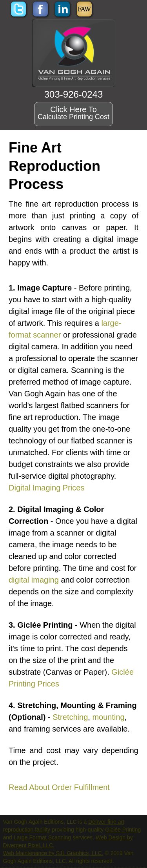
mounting (108, 717)
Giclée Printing (123, 830)
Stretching (70, 717)
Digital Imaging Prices (46, 488)
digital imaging (34, 580)
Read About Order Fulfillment (59, 787)
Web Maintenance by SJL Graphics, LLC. (53, 853)
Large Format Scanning (42, 837)
